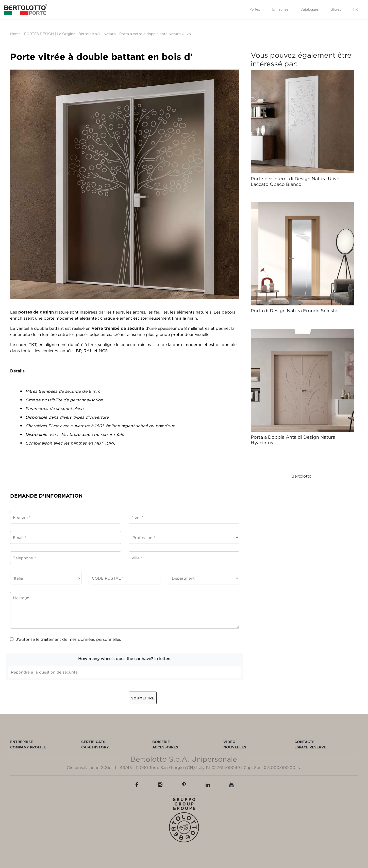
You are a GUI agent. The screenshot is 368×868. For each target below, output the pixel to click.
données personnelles (99, 639)
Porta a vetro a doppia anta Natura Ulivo (155, 34)
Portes (255, 9)
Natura (110, 34)
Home (15, 34)
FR (356, 9)
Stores (336, 9)
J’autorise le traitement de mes (66, 639)
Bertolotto (301, 476)
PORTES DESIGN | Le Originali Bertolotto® (62, 34)
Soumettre (143, 698)
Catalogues (310, 9)
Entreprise (280, 9)
